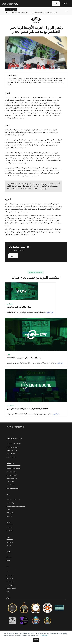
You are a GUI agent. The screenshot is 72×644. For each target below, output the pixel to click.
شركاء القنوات (10, 531)
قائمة (65, 3)
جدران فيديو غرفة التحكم (12, 447)
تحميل (13, 256)
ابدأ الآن (56, 4)
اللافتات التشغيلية (11, 485)
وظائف (8, 592)
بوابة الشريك (9, 528)
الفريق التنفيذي (10, 575)
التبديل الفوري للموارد (12, 475)
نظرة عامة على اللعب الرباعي (14, 444)
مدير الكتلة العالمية (11, 503)
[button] (65, 4)
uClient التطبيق (10, 513)
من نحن (8, 572)
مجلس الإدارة (10, 578)
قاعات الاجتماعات (11, 454)
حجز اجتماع (9, 557)
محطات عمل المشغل (12, 450)
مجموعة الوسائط (10, 582)
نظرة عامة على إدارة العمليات (13, 468)
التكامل (8, 510)
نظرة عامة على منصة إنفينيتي (13, 500)
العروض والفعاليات (11, 588)
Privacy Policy (44, 635)
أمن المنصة (9, 516)
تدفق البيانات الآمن (11, 482)
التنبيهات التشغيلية (11, 457)
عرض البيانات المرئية (12, 472)
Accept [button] (36, 640)
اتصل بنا (8, 560)
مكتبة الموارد (10, 542)
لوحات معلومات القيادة (12, 478)
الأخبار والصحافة (10, 585)
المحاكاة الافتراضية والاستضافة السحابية (16, 506)
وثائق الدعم (9, 546)
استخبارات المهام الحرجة (12, 488)
